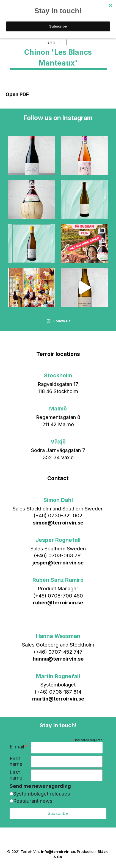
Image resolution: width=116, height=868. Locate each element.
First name (16, 761)
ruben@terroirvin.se (58, 602)
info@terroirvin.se (58, 851)
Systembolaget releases (42, 794)
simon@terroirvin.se (58, 523)
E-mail (19, 747)
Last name (16, 775)
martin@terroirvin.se (58, 699)
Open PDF (17, 94)
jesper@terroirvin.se (58, 563)
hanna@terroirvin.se (58, 659)
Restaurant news (33, 801)
